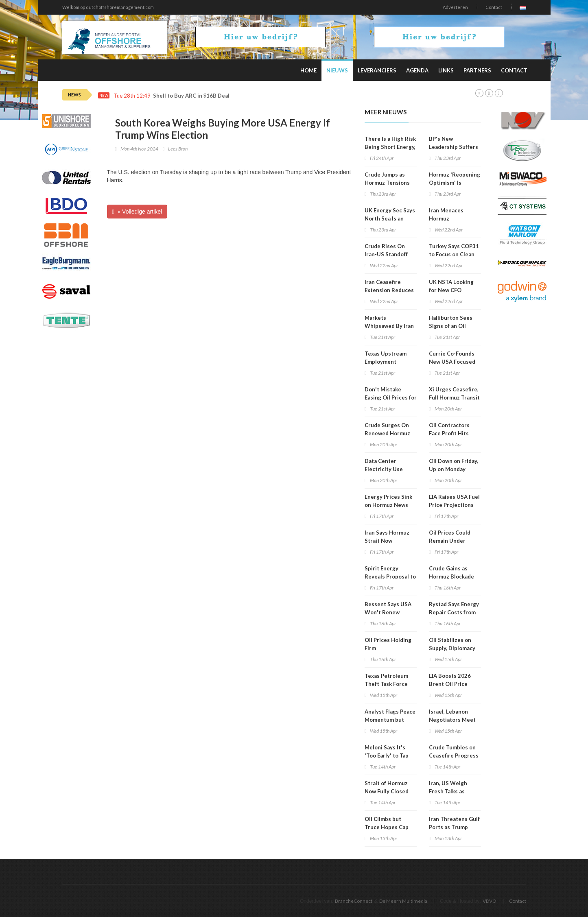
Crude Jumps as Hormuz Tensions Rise (387, 183)
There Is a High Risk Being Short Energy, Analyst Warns (390, 147)
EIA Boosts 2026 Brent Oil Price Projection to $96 (451, 684)
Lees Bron (178, 149)
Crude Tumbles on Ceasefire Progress (454, 751)
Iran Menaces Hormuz (446, 214)
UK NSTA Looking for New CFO (451, 286)
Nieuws (337, 70)
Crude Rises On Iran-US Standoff (386, 250)
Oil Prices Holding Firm (388, 644)
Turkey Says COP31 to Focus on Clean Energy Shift (454, 254)
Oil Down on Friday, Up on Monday (454, 465)
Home (308, 70)
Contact (494, 7)
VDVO (490, 901)
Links (446, 70)
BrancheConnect (354, 901)
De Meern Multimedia (403, 901)
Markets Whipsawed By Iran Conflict (389, 326)
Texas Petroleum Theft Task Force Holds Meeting (386, 684)
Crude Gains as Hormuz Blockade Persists (451, 576)
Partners (477, 70)
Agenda (417, 70)
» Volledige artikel (137, 212)
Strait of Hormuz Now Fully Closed (387, 787)
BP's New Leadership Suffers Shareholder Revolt (454, 147)
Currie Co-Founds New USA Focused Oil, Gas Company (452, 362)
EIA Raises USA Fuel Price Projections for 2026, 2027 (454, 505)
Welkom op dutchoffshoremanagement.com (108, 7)
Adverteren (455, 7)
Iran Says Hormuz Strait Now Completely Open (387, 541)
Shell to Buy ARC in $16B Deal (191, 96)
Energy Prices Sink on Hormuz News (388, 501)
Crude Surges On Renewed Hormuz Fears (387, 433)
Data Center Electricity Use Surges (384, 469)
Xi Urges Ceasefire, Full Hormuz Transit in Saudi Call (454, 397)
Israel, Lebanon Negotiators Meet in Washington (452, 720)
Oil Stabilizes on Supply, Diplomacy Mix (452, 648)
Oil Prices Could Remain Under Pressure (450, 541)
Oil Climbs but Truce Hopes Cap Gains (387, 827)
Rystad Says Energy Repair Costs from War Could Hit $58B (454, 612)
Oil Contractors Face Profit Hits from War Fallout (450, 433)
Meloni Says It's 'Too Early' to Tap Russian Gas (387, 755)
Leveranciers (377, 70)
